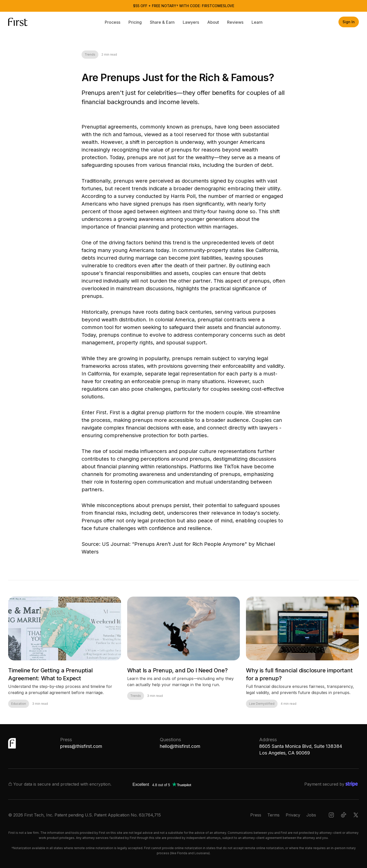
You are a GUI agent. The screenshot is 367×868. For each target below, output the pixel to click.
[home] (23, 22)
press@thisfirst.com (81, 746)
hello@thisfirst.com (180, 746)
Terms (273, 815)
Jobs (311, 815)
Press (256, 815)
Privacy (293, 815)
